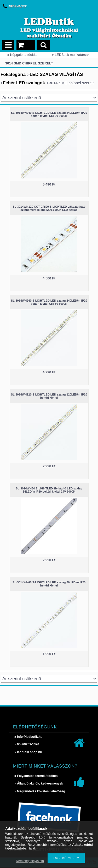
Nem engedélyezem (30, 861)
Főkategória (13, 74)
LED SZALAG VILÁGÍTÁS (56, 74)
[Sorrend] (49, 98)
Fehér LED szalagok (24, 83)
